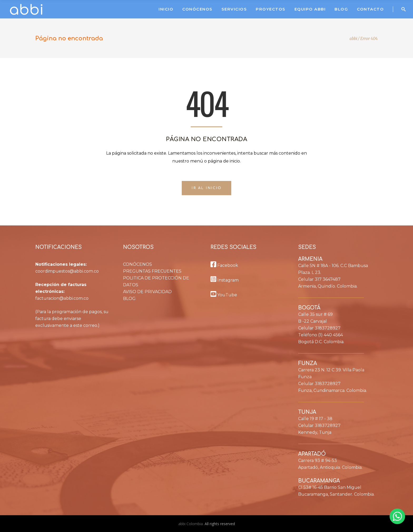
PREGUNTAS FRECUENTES (152, 271)
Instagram (225, 280)
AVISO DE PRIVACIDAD (147, 292)
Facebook (224, 265)
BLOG (129, 299)
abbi (353, 39)
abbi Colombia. (191, 524)
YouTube (224, 295)
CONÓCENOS (137, 264)
